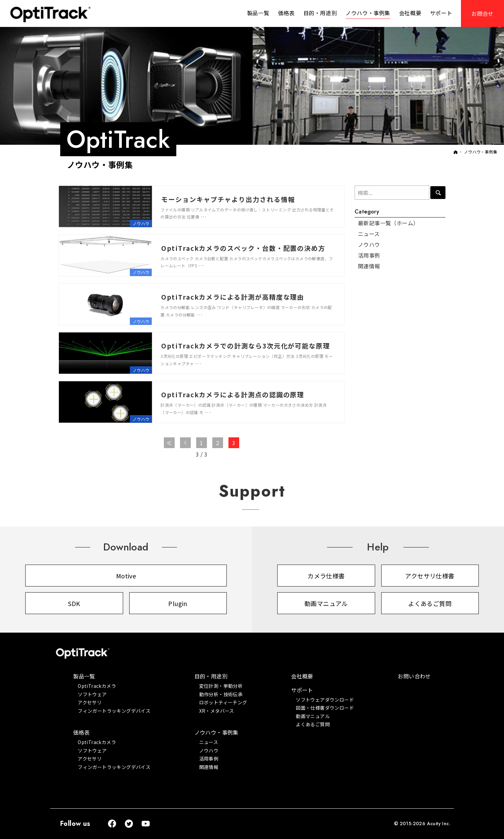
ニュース (369, 234)
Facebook (112, 824)
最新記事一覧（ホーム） (388, 223)
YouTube (146, 824)
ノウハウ (141, 223)
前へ (185, 443)
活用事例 (369, 255)
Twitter (129, 824)
